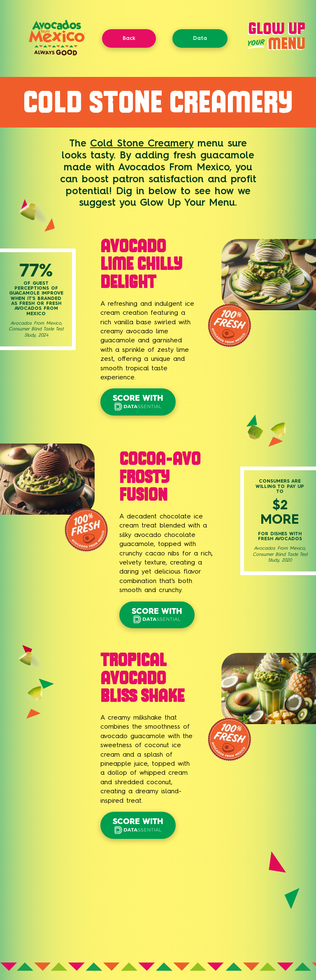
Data (200, 38)
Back (129, 38)
